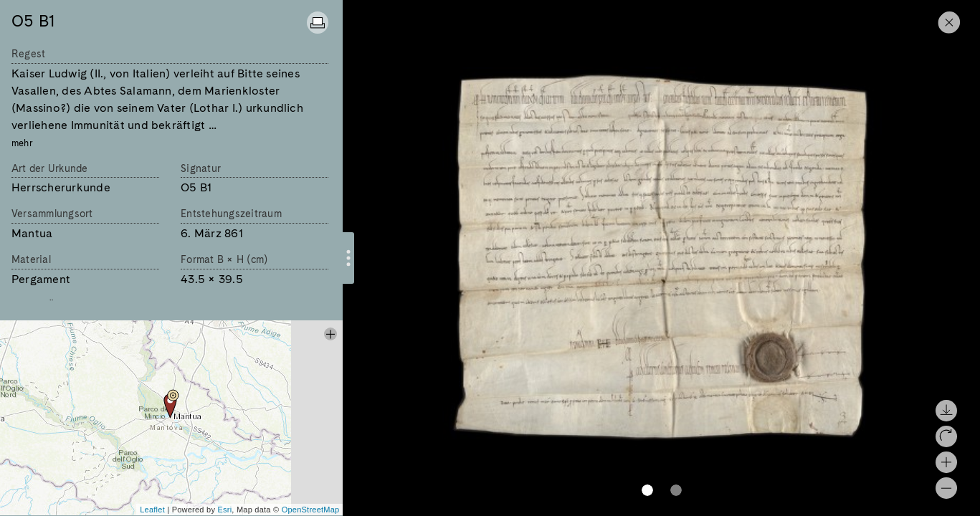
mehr (22, 143)
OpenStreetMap (311, 510)
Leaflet (152, 510)
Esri (224, 510)
